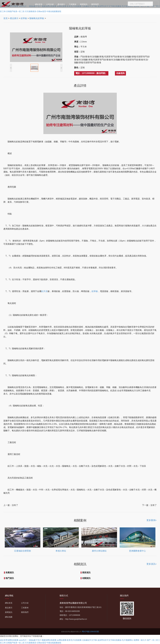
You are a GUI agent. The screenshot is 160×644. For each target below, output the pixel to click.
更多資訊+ (152, 564)
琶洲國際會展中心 (137, 551)
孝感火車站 (61, 551)
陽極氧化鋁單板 (37, 18)
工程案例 (72, 4)
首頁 (6, 18)
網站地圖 (9, 617)
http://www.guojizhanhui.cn (76, 619)
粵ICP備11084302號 (90, 632)
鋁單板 (24, 18)
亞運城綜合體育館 (23, 551)
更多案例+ (152, 520)
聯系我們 (95, 4)
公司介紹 (50, 4)
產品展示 (61, 4)
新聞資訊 (84, 4)
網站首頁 (39, 4)
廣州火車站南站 (99, 551)
